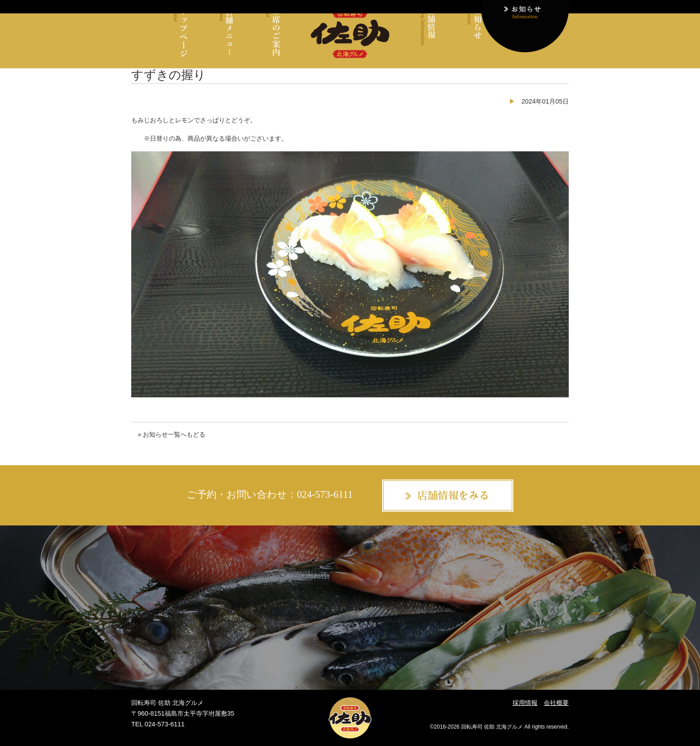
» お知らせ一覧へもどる (171, 434)
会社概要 (556, 703)
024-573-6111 (325, 494)
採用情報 (525, 703)
